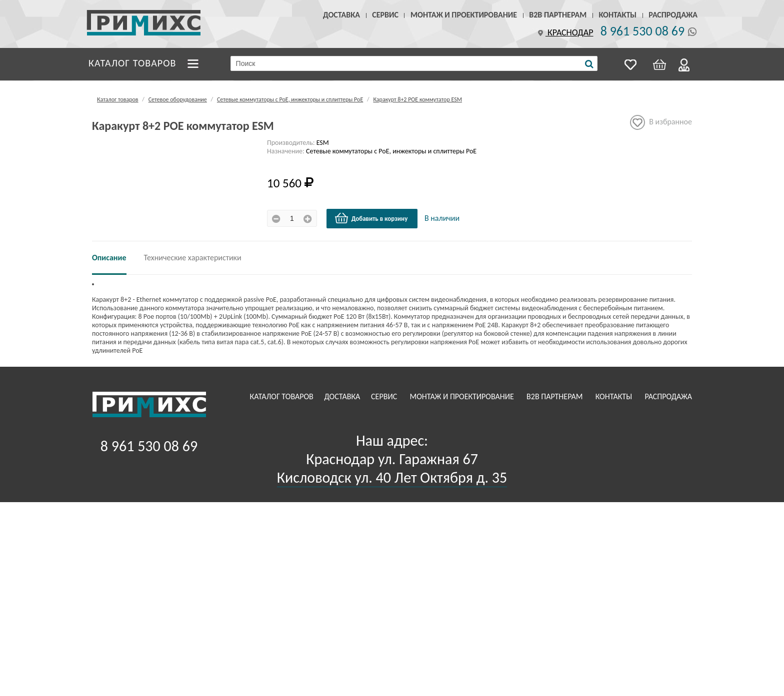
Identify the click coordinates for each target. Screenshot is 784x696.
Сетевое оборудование (178, 99)
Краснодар (564, 32)
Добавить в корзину (371, 218)
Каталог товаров (132, 63)
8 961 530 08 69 (642, 31)
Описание (109, 258)
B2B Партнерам (558, 15)
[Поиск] (589, 64)
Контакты (617, 15)
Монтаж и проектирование (464, 15)
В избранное (661, 122)
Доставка (341, 15)
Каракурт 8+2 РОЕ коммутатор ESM (417, 99)
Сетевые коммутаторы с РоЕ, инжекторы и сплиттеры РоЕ (290, 99)
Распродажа (673, 15)
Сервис (385, 15)
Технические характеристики (193, 258)
